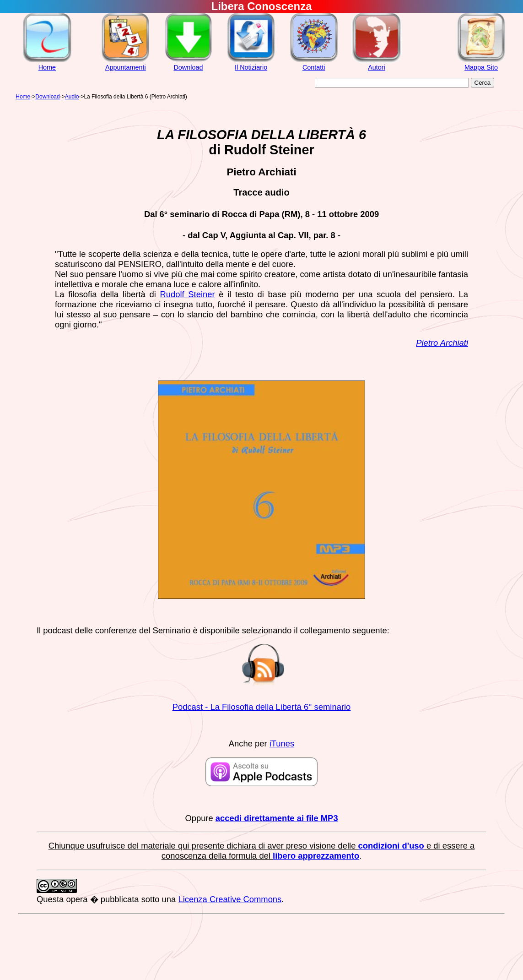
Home (47, 67)
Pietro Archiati (442, 343)
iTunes (282, 743)
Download (188, 67)
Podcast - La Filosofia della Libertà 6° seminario (262, 707)
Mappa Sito (481, 67)
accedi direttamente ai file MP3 (277, 818)
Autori (377, 67)
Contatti (314, 67)
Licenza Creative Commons (230, 899)
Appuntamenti (126, 67)
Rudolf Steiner (187, 294)
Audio (72, 97)
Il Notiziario (251, 67)
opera (77, 899)
